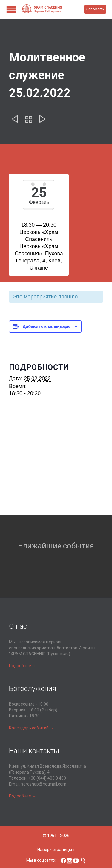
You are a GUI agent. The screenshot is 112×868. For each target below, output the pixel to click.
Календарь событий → (31, 728)
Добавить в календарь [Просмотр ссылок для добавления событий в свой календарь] (46, 326)
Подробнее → (23, 666)
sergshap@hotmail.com (44, 784)
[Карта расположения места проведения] (56, 463)
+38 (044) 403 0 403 (47, 778)
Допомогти (95, 9)
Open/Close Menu (11, 9)
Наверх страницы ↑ (56, 850)
